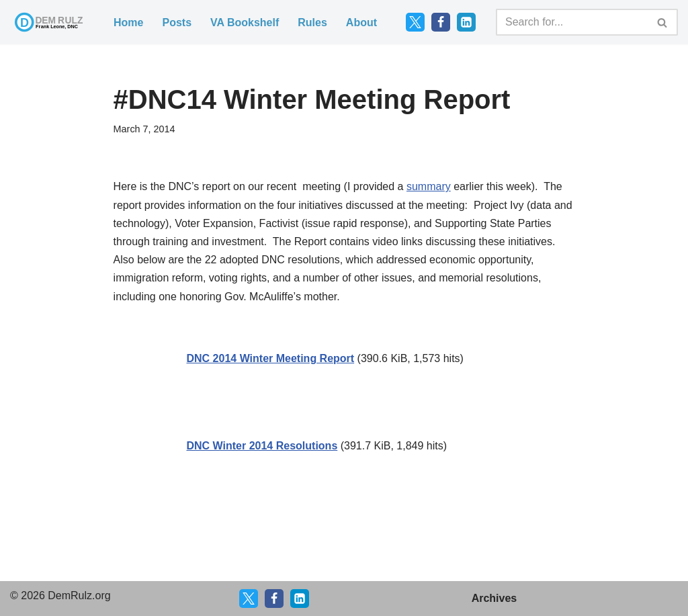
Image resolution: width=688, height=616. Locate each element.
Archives (494, 598)
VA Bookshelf (245, 23)
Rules (312, 23)
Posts (177, 23)
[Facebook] (441, 22)
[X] (249, 599)
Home (128, 23)
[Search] (572, 22)
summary (429, 186)
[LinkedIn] (466, 22)
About (361, 23)
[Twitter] (415, 22)
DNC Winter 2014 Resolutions (262, 446)
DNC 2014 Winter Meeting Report (270, 358)
